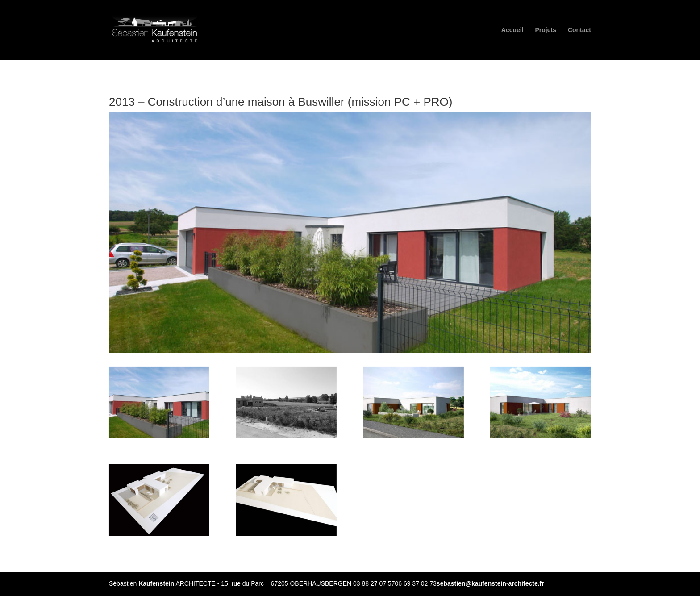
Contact (579, 30)
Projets (546, 30)
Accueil (512, 30)
